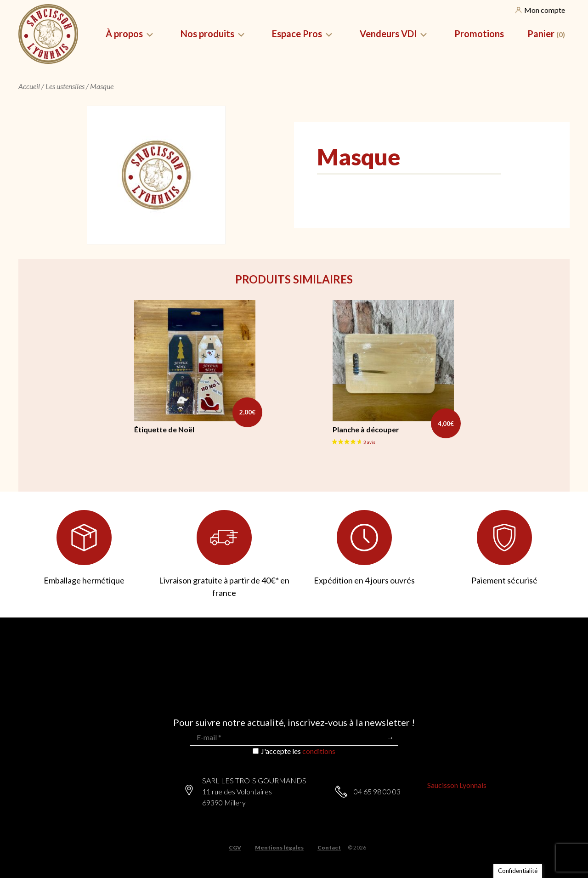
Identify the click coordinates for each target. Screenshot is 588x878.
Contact (329, 848)
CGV (235, 848)
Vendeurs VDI (388, 34)
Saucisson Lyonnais (457, 785)
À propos (124, 34)
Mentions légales (279, 848)
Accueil (29, 86)
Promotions (479, 34)
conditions (319, 751)
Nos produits (207, 34)
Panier (546, 34)
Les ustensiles (65, 86)
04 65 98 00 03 (377, 791)
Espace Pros (297, 34)
